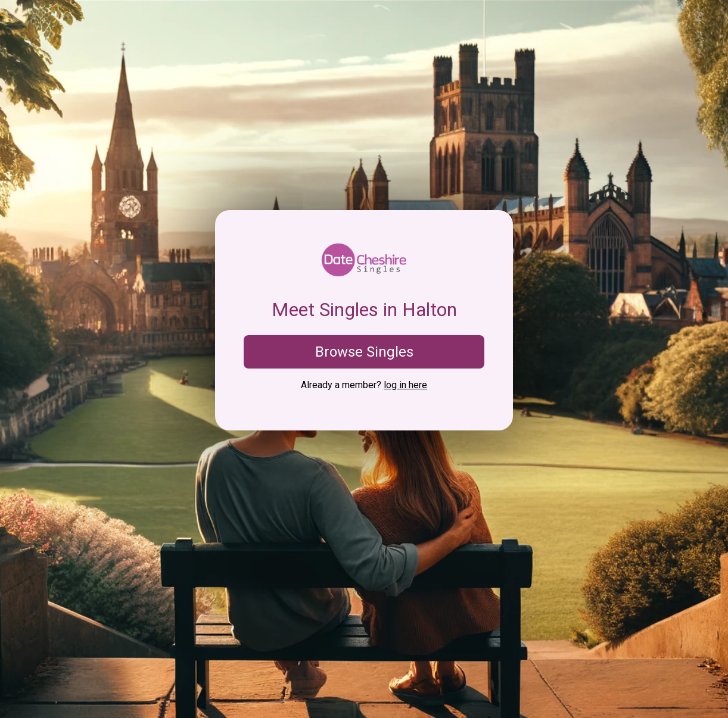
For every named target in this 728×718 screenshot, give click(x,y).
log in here (405, 385)
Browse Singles (364, 352)
